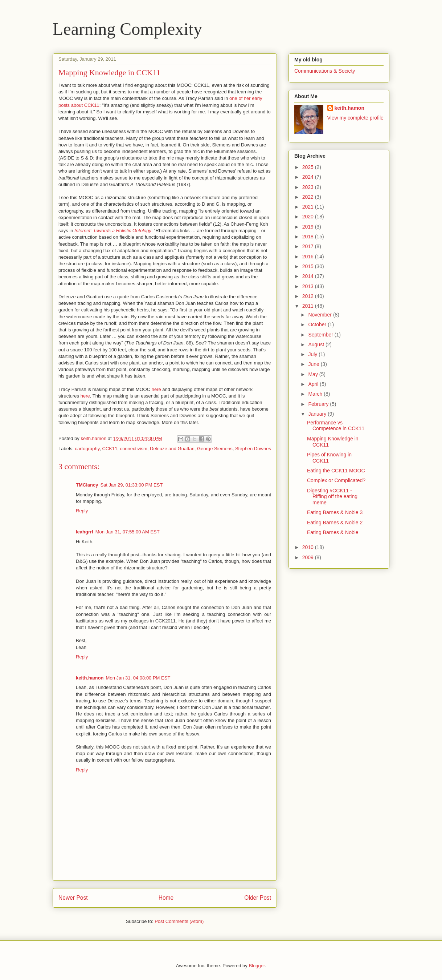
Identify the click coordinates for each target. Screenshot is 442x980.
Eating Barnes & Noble (333, 532)
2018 (309, 237)
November (320, 315)
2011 (309, 306)
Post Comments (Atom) (179, 921)
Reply (82, 511)
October (318, 324)
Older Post (258, 898)
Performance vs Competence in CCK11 (336, 426)
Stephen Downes (253, 449)
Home (166, 898)
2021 (309, 207)
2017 (309, 246)
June (314, 364)
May (314, 374)
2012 (309, 296)
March (316, 394)
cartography (87, 449)
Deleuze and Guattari (172, 449)
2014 (309, 276)
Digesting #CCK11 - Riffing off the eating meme (332, 497)
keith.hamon (90, 678)
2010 (309, 547)
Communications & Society (325, 71)
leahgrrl (85, 532)
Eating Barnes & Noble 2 (335, 523)
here (156, 389)
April (314, 384)
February (319, 404)
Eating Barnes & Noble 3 (335, 512)
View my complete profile (355, 118)
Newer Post (73, 898)
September (321, 335)
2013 (309, 286)
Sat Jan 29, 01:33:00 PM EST (131, 485)
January (318, 414)
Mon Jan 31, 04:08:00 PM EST (138, 678)
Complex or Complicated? (336, 480)
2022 (309, 197)
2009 (309, 557)
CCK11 (110, 449)
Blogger (257, 966)
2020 (309, 217)
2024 (309, 177)
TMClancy (87, 485)
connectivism (134, 449)
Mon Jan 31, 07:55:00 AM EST (128, 532)
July (313, 354)
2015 (309, 266)
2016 (309, 257)
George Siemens (215, 449)
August (317, 344)
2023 (309, 187)
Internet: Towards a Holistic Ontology (113, 231)
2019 (309, 227)
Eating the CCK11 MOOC (336, 471)
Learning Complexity (127, 29)
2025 (309, 167)
